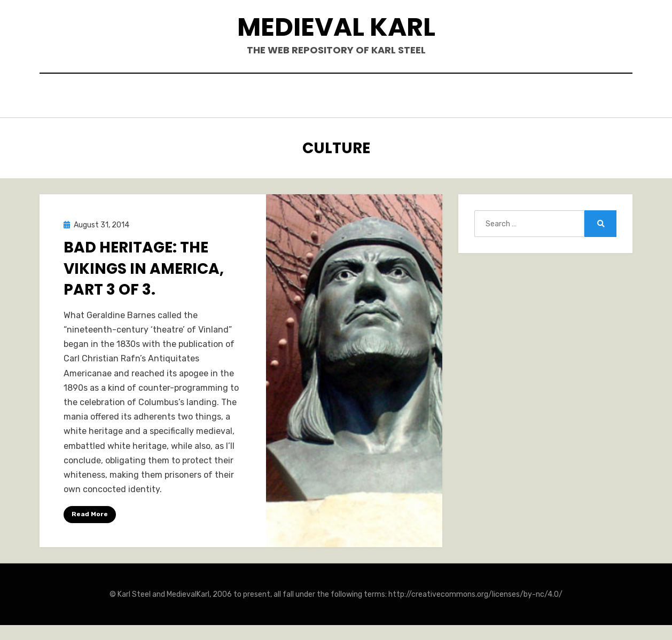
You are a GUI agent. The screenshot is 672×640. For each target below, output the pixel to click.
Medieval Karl (336, 27)
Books (253, 97)
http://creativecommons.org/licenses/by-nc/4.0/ (475, 592)
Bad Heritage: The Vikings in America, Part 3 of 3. (144, 266)
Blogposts (392, 97)
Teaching (457, 97)
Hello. (207, 97)
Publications (317, 97)
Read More (90, 512)
